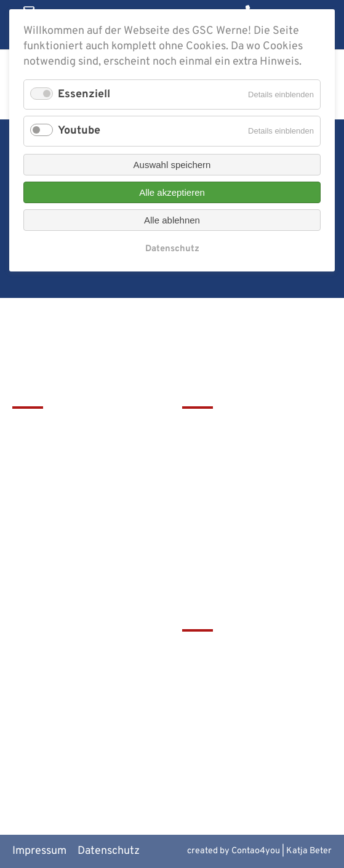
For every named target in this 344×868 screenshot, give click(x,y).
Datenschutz (172, 249)
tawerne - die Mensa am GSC (252, 652)
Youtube (79, 131)
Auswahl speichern (172, 165)
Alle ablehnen (172, 220)
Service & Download (231, 490)
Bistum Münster (221, 692)
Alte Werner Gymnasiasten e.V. (248, 762)
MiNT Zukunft (216, 733)
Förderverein (214, 469)
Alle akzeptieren (172, 192)
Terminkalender (221, 449)
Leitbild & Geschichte (235, 428)
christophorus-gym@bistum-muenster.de (83, 544)
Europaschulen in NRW (238, 713)
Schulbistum (213, 672)
